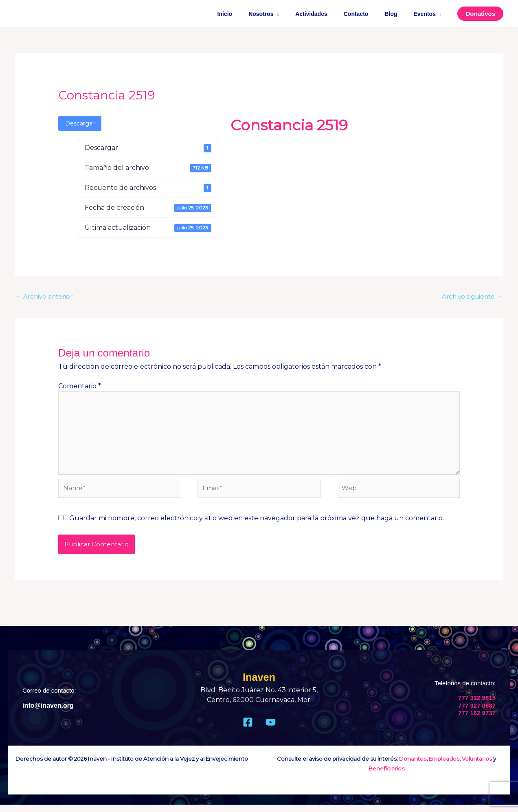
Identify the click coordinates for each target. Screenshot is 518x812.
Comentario (80, 387)
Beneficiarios (386, 776)
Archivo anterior (46, 297)
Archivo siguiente (470, 297)
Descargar (80, 123)
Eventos (427, 14)
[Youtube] (271, 729)
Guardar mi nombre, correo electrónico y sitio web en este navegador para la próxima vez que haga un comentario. (257, 525)
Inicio (252, 14)
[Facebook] (248, 729)
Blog (398, 14)
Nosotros (283, 14)
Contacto (368, 14)
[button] (480, 14)
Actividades (328, 14)
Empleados (444, 766)
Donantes (413, 766)
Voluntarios (477, 766)
